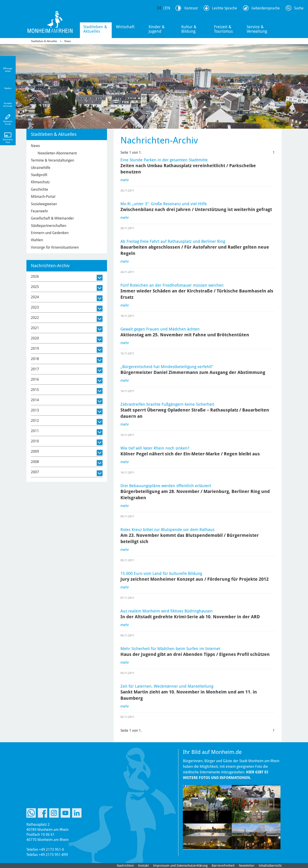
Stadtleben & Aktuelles (95, 29)
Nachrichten (125, 866)
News (67, 41)
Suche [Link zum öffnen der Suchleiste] (299, 8)
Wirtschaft (125, 27)
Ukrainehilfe (41, 168)
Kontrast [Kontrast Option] (191, 8)
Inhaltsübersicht (270, 866)
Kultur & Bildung (189, 29)
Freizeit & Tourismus (223, 29)
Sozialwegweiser (44, 204)
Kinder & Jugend (157, 29)
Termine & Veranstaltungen (52, 160)
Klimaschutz (40, 182)
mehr (125, 180)
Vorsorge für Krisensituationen (55, 247)
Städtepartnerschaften (49, 226)
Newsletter (247, 866)
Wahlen (37, 240)
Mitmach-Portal (43, 197)
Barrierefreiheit (223, 866)
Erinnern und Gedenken (50, 233)
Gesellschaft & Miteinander (52, 218)
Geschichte (40, 189)
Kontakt (143, 866)
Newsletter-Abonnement (57, 153)
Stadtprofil (39, 175)
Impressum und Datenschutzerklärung (180, 866)
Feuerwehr (40, 211)
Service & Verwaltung (257, 29)
